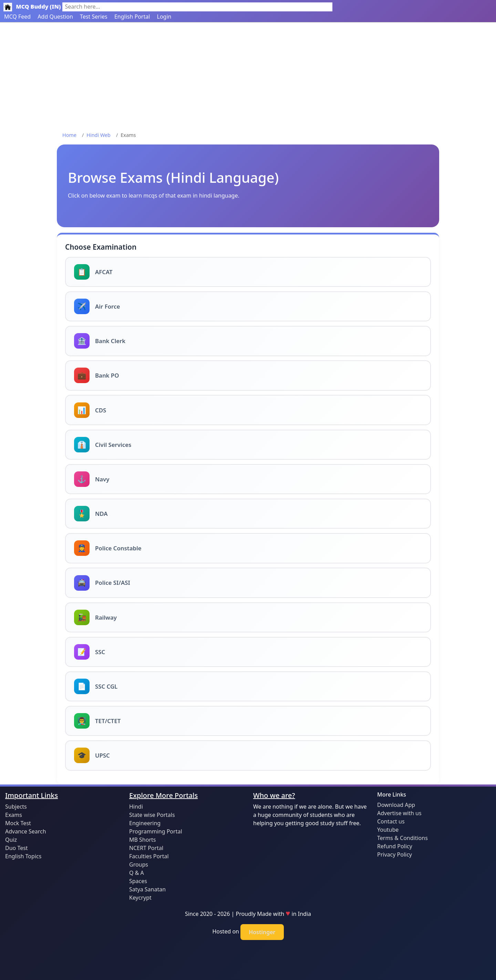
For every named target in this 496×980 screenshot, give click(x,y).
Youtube (388, 830)
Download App (396, 805)
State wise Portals (152, 815)
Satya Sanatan (147, 889)
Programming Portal (156, 831)
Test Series (94, 17)
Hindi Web (99, 135)
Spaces (138, 881)
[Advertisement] (248, 74)
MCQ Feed (17, 17)
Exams (14, 815)
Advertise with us (399, 813)
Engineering (145, 823)
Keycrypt (140, 898)
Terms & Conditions (402, 838)
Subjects (16, 807)
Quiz (11, 840)
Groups (139, 864)
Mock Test (18, 823)
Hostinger (262, 932)
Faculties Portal (149, 856)
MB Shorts (142, 840)
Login (164, 17)
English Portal (132, 17)
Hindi (136, 807)
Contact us (391, 821)
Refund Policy (395, 846)
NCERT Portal (146, 848)
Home (69, 135)
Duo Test (17, 848)
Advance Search (26, 831)
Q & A (137, 873)
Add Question (55, 17)
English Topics (23, 856)
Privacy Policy (395, 854)
